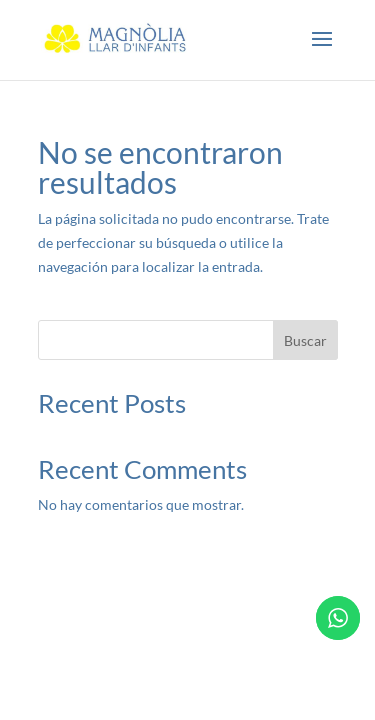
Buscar (305, 340)
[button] (322, 52)
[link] (116, 38)
